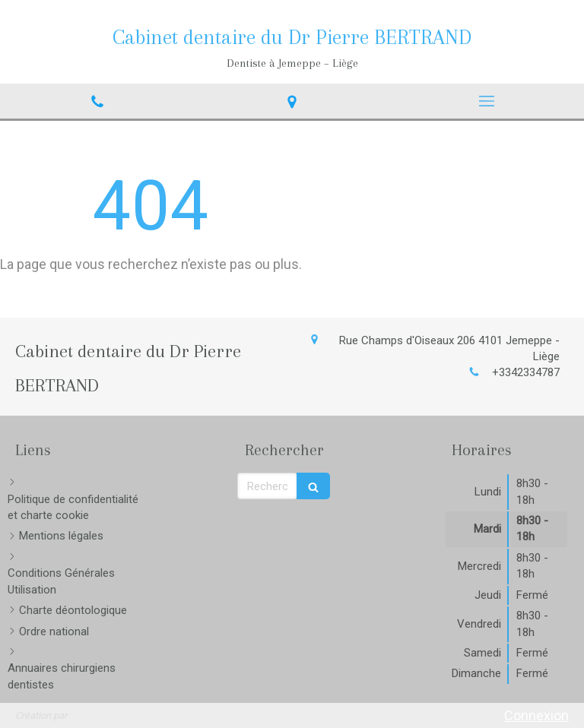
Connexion (536, 715)
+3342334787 (526, 372)
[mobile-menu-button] (487, 101)
